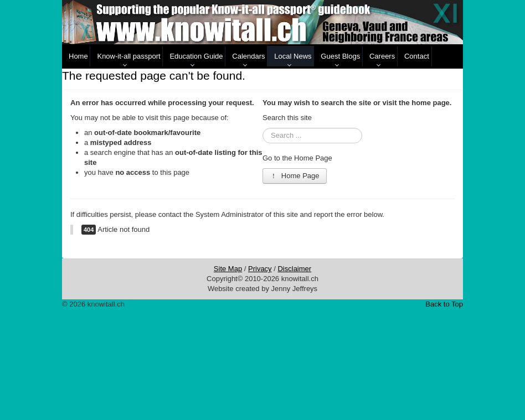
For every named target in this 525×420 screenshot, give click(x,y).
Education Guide (196, 56)
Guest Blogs (340, 56)
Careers (382, 56)
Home (78, 56)
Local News (293, 56)
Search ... (263, 128)
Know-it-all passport (128, 56)
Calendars (248, 56)
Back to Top (444, 304)
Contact (417, 56)
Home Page (295, 176)
